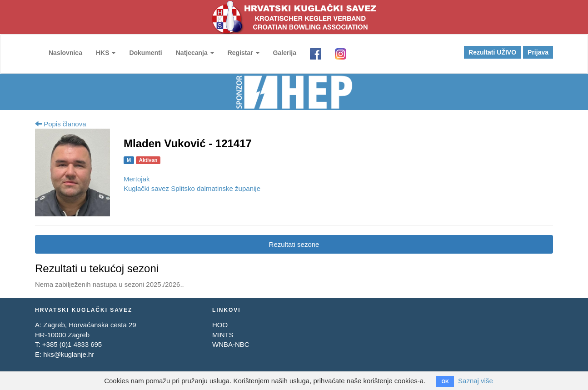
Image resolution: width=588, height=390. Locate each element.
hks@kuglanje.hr (69, 354)
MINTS (223, 335)
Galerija (285, 53)
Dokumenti (145, 53)
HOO (220, 325)
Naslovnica (65, 53)
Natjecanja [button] (195, 53)
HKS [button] (106, 53)
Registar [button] (244, 53)
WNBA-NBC (231, 344)
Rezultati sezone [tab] (294, 244)
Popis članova (61, 124)
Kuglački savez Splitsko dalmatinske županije (192, 188)
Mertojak (137, 179)
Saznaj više (476, 381)
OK (445, 381)
